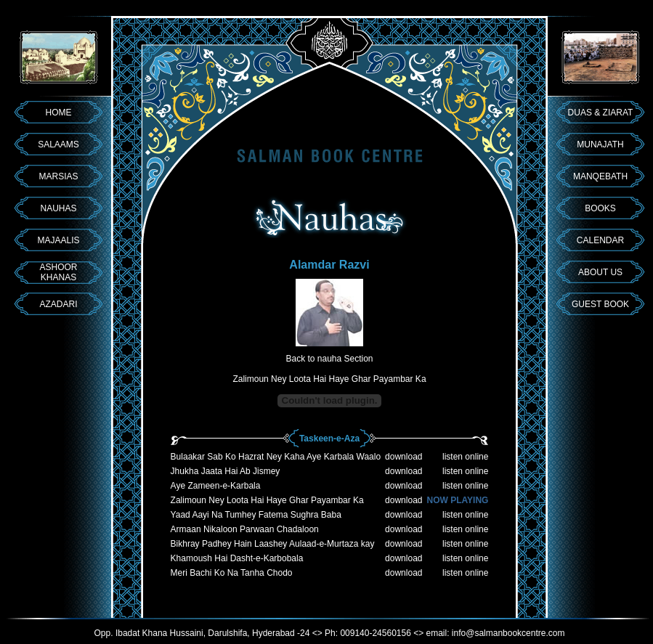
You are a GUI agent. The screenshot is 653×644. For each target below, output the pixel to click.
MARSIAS (58, 176)
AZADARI (58, 304)
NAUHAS (58, 208)
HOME (59, 113)
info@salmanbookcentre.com (508, 633)
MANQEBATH (600, 176)
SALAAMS (58, 144)
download (403, 457)
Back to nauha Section (329, 359)
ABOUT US (600, 272)
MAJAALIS (58, 240)
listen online (465, 457)
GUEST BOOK (600, 304)
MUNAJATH (600, 144)
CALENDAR (600, 240)
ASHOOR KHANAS (58, 272)
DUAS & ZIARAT (601, 113)
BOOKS (600, 208)
